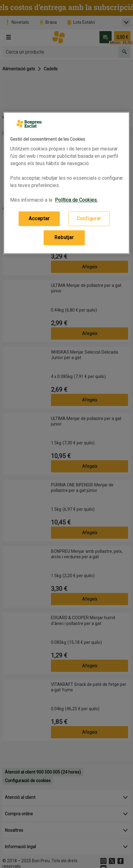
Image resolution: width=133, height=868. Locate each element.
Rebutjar (64, 238)
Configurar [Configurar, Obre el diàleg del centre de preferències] (89, 219)
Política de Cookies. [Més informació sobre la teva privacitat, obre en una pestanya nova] (76, 200)
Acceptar (39, 219)
